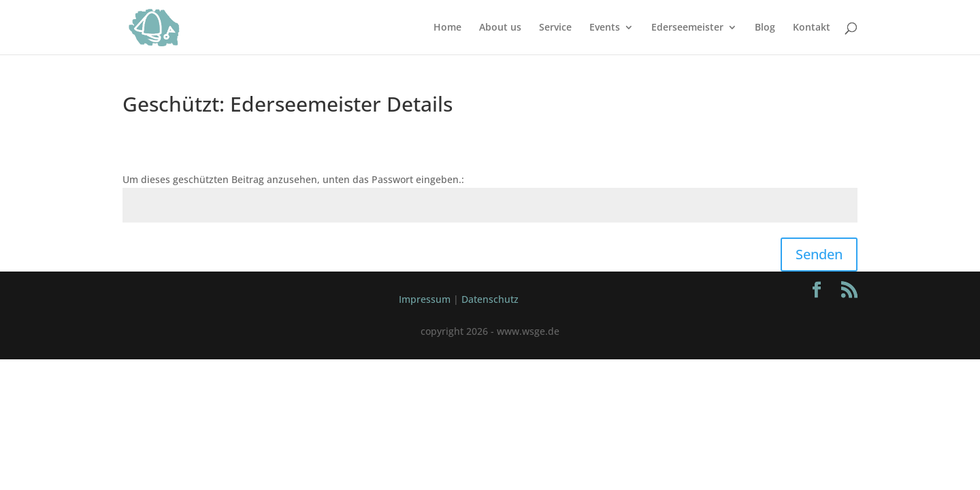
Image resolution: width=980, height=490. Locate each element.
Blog (765, 28)
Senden (819, 254)
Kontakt (812, 28)
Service (555, 28)
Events (605, 28)
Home (447, 28)
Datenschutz (490, 299)
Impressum (425, 299)
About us (500, 28)
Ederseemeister (687, 28)
